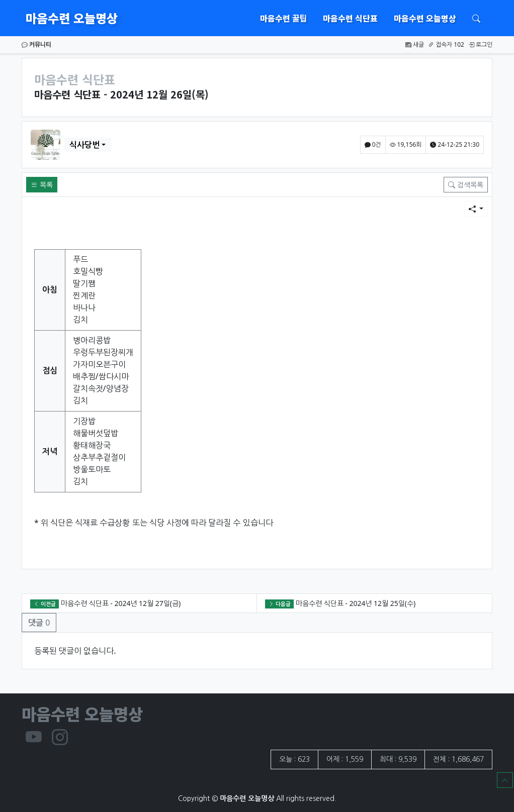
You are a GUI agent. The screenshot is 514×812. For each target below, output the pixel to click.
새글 (415, 44)
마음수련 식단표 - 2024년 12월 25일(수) (356, 603)
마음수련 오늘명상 (72, 18)
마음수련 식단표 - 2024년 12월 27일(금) (121, 603)
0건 (373, 144)
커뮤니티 (36, 44)
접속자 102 (446, 44)
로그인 (480, 44)
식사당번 (84, 145)
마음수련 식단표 (350, 18)
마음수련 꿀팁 (283, 18)
